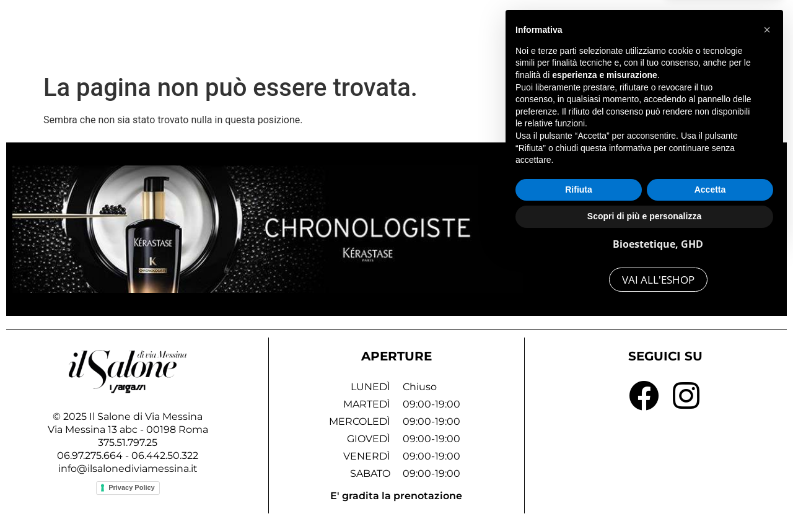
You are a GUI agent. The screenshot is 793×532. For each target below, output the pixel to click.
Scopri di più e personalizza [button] (644, 498)
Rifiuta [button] (579, 471)
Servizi (490, 32)
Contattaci (731, 32)
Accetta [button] (710, 471)
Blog (667, 32)
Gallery (549, 32)
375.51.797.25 (128, 443)
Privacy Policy (132, 487)
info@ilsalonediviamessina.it (128, 469)
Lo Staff (611, 32)
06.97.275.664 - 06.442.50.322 (128, 456)
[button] (767, 312)
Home (432, 32)
